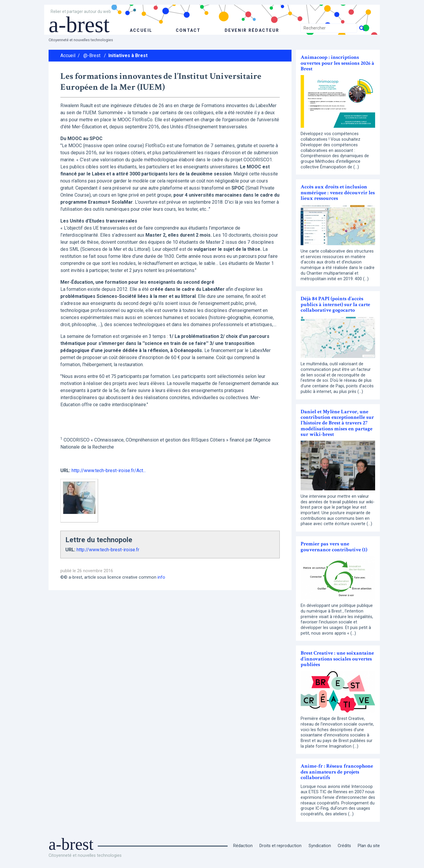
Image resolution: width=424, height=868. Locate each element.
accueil (141, 30)
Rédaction (243, 846)
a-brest (81, 24)
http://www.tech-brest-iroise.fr (108, 550)
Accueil (68, 55)
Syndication (320, 846)
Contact (188, 30)
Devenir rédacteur (252, 30)
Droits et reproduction (280, 846)
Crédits (344, 846)
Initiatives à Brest (128, 55)
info (161, 577)
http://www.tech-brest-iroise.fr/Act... (109, 470)
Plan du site (369, 846)
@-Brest (92, 55)
